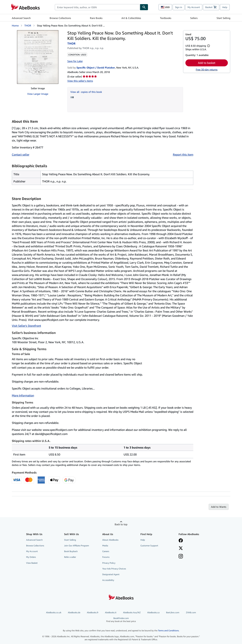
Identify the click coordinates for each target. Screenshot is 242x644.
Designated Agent (111, 574)
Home (15, 25)
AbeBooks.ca (153, 612)
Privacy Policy (109, 563)
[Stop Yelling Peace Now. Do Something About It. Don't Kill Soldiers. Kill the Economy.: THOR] (38, 57)
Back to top (121, 524)
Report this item (183, 155)
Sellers (194, 18)
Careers (106, 551)
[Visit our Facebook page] (181, 541)
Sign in (179, 7)
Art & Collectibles (131, 18)
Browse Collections (60, 18)
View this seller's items (80, 81)
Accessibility (108, 580)
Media (105, 546)
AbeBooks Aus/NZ (132, 612)
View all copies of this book (86, 92)
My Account (194, 7)
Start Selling (223, 18)
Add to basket (207, 63)
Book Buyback (71, 551)
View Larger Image (38, 94)
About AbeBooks (110, 540)
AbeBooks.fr (93, 612)
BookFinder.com (121, 620)
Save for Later (75, 61)
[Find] (144, 7)
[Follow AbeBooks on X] (181, 548)
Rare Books (96, 18)
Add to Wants (219, 507)
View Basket (32, 563)
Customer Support (149, 546)
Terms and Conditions (168, 630)
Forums (106, 557)
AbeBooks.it (111, 612)
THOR (28, 25)
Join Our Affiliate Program (77, 546)
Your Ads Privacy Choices (114, 569)
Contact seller (21, 155)
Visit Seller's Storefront (26, 326)
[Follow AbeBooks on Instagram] (181, 557)
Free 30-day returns (207, 69)
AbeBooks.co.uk (54, 612)
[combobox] (97, 7)
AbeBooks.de (74, 612)
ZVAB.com (191, 612)
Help (225, 7)
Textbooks (166, 18)
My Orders (31, 557)
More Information (23, 395)
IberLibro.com (173, 612)
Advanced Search (21, 18)
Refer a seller (70, 557)
